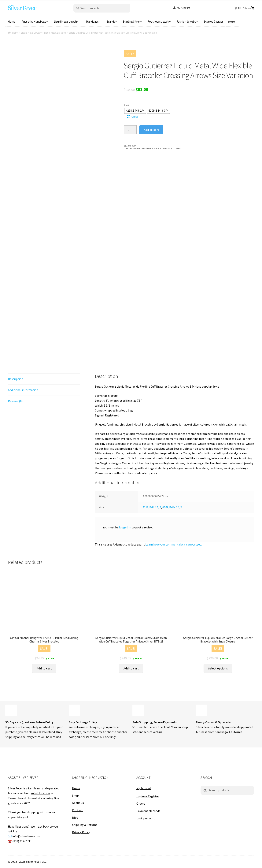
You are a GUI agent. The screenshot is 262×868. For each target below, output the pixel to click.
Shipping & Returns (85, 825)
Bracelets (137, 148)
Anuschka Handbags (34, 21)
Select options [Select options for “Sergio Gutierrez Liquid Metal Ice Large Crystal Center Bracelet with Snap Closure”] (218, 668)
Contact (77, 810)
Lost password (146, 818)
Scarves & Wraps (214, 21)
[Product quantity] (130, 130)
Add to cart (151, 130)
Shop (75, 795)
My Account (184, 8)
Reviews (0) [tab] (15, 401)
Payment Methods (148, 811)
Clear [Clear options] (135, 117)
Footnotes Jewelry (159, 21)
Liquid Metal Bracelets (55, 33)
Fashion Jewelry (186, 21)
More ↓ (233, 21)
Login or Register (148, 796)
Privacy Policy (81, 832)
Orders (141, 803)
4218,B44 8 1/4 (152, 507)
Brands (111, 21)
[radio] (135, 111)
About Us (78, 803)
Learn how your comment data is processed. (174, 544)
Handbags (92, 21)
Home (12, 21)
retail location (41, 793)
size (127, 104)
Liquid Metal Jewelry (66, 21)
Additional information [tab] (23, 390)
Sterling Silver (131, 21)
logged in (125, 527)
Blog (75, 818)
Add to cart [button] (44, 668)
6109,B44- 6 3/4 (172, 507)
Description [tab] (16, 379)
